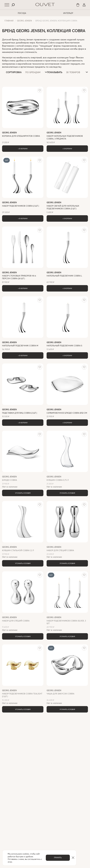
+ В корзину (23, 149)
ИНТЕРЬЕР (68, 13)
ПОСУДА (22, 13)
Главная (9, 21)
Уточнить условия (23, 493)
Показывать (55, 72)
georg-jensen (24, 21)
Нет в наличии (23, 482)
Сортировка (14, 72)
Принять (58, 858)
